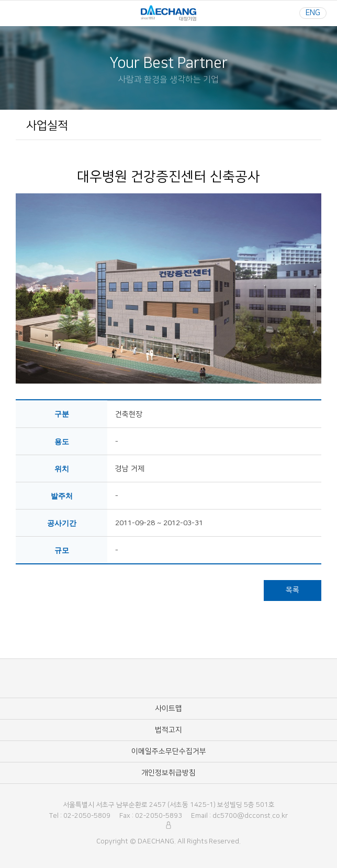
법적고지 (168, 730)
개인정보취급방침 (168, 773)
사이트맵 (168, 709)
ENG (313, 13)
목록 (293, 590)
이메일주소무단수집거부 (169, 751)
